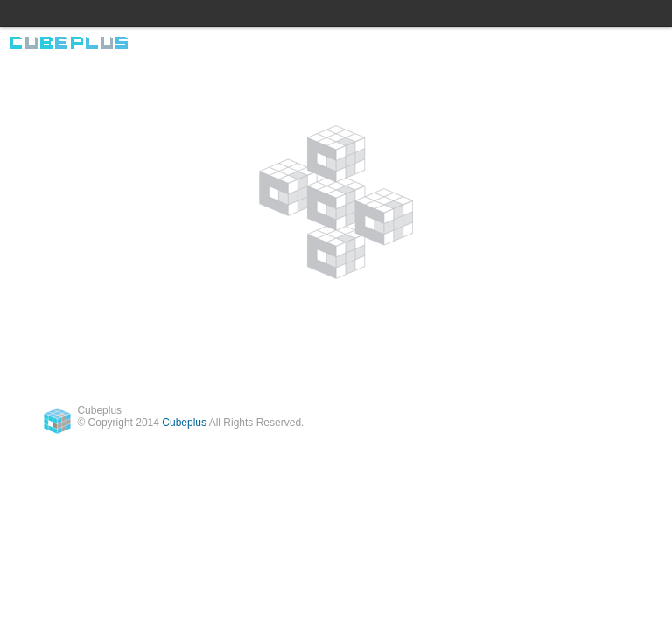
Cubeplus (184, 423)
